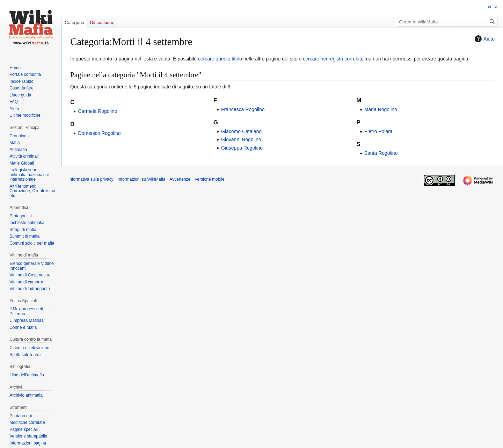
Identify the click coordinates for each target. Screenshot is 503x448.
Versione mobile (209, 179)
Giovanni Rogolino (241, 139)
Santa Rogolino (381, 153)
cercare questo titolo (220, 59)
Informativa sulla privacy (91, 179)
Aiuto (484, 39)
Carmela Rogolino (97, 111)
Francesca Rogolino (243, 109)
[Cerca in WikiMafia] (447, 22)
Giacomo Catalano (241, 131)
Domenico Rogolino (99, 133)
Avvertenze (180, 179)
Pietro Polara (378, 131)
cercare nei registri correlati (332, 59)
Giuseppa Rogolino (242, 148)
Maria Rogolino (381, 109)
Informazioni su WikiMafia (142, 179)
